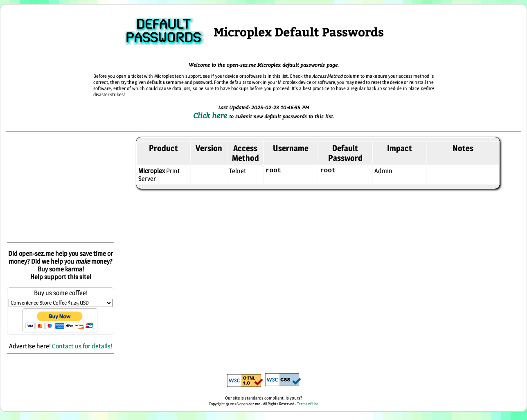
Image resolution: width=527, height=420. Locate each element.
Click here (211, 115)
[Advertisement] (61, 188)
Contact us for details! (82, 346)
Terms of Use (308, 404)
